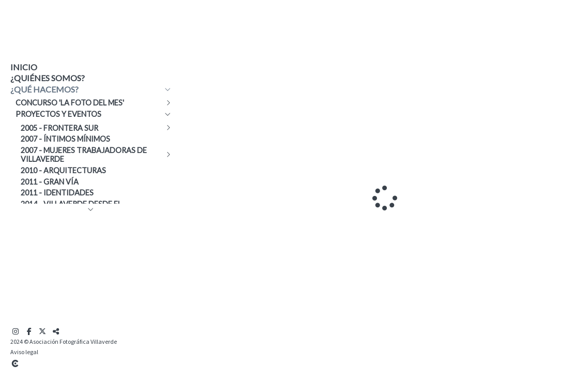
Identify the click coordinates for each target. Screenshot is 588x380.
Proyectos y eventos (58, 114)
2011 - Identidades (57, 193)
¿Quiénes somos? (48, 78)
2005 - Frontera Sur (59, 128)
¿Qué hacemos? (44, 89)
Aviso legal (24, 352)
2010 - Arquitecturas (63, 170)
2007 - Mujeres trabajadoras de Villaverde (84, 155)
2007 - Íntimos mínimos (65, 139)
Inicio (24, 67)
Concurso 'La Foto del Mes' (70, 103)
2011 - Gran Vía (50, 182)
